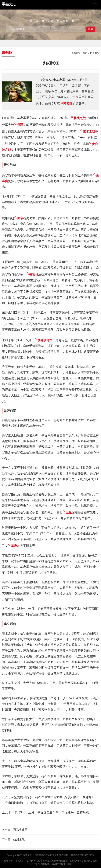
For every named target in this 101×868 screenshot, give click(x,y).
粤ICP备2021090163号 (83, 855)
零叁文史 (27, 855)
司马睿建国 (20, 830)
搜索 (91, 29)
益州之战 (19, 839)
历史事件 (95, 53)
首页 (85, 53)
